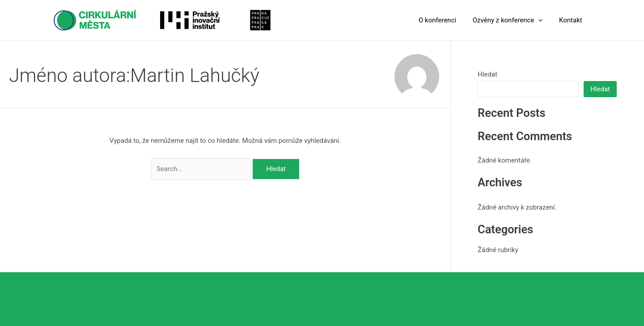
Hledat (487, 74)
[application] (543, 20)
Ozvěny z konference (512, 20)
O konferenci (445, 20)
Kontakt (572, 20)
